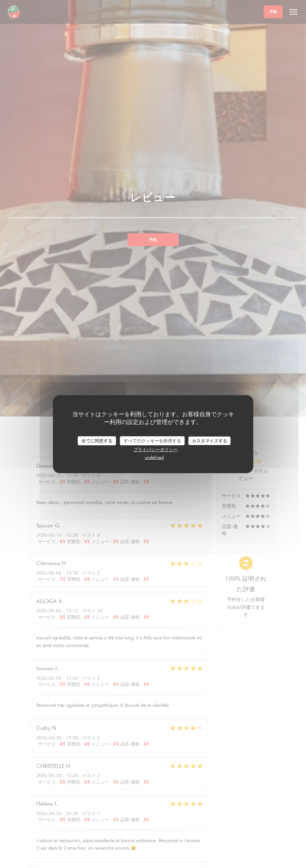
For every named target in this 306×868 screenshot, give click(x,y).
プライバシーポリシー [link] (156, 449)
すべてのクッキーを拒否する (152, 440)
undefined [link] (154, 457)
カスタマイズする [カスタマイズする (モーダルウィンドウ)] (210, 440)
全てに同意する (97, 440)
